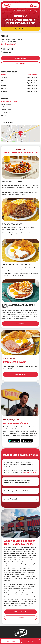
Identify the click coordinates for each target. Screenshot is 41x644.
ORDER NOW (21, 374)
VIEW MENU (20, 64)
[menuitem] (32, 6)
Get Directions (7, 44)
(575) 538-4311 (7, 52)
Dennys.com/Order (30, 472)
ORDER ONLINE (21, 58)
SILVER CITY (21, 11)
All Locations (6, 11)
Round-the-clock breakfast (10, 101)
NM (14, 11)
